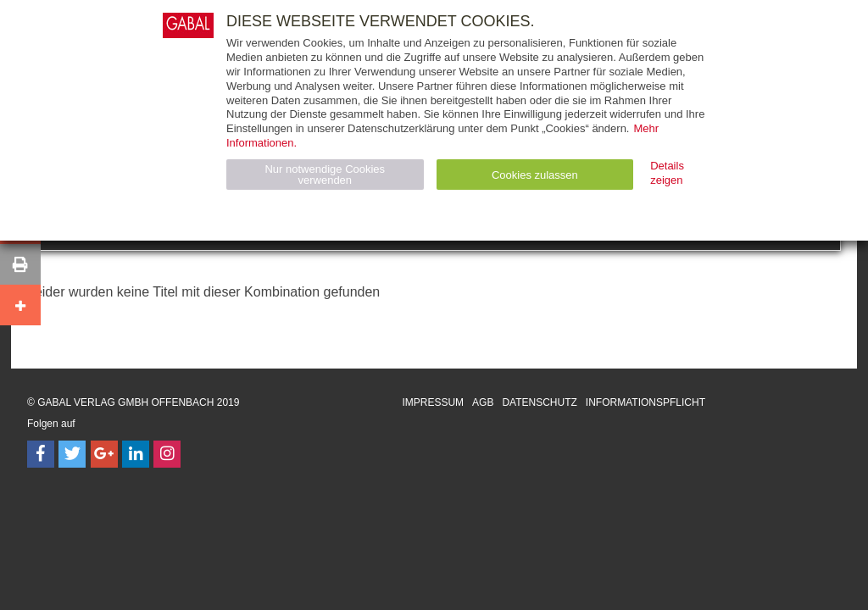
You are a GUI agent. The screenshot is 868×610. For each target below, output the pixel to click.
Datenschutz (539, 402)
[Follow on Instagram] (167, 454)
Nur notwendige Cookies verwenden (325, 175)
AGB (483, 402)
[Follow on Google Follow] (104, 454)
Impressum (433, 402)
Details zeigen (667, 173)
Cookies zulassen (535, 175)
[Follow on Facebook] (41, 454)
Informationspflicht (645, 402)
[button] (20, 264)
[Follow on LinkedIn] (136, 454)
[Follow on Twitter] (72, 454)
